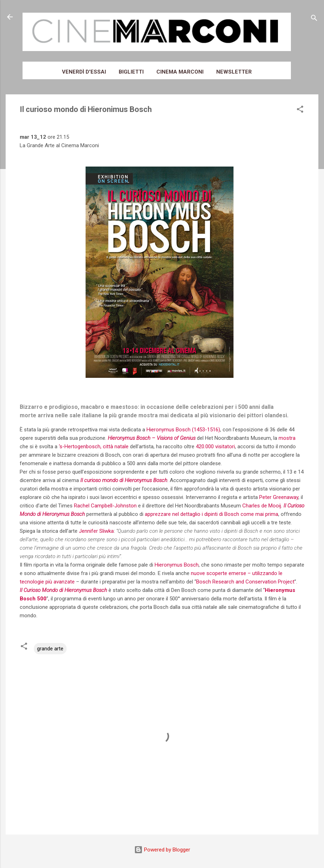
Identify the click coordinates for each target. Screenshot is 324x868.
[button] (300, 110)
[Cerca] (314, 19)
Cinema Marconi (180, 72)
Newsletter (234, 72)
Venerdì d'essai (84, 72)
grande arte (50, 649)
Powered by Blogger (162, 850)
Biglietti (131, 72)
